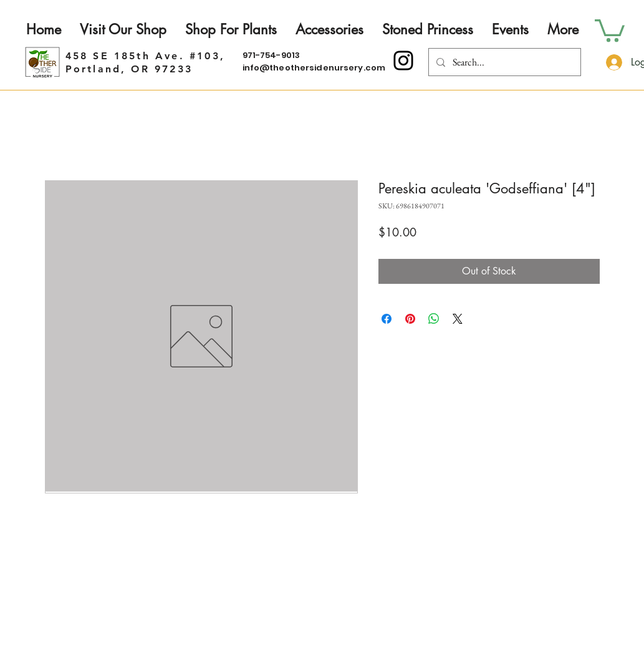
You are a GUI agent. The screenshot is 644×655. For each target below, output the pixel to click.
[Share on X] (458, 319)
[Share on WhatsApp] (434, 319)
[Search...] (503, 62)
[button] (610, 29)
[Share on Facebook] (387, 319)
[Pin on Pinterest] (410, 319)
